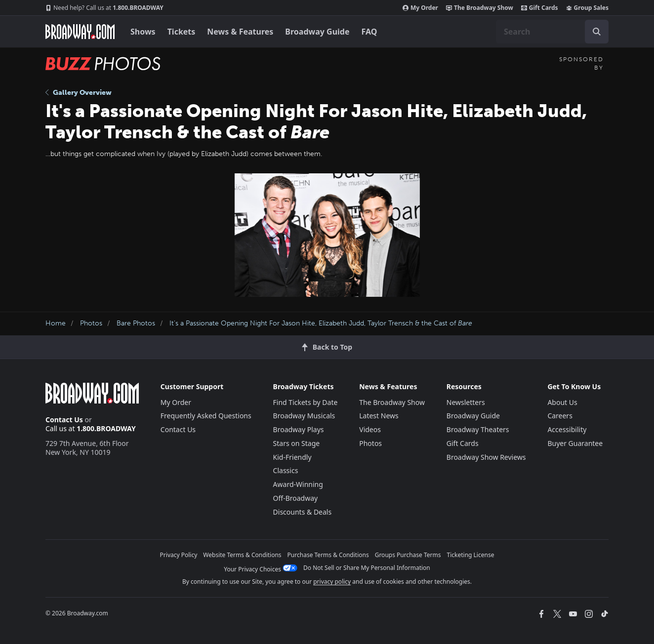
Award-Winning (298, 484)
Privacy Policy (179, 555)
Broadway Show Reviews (486, 457)
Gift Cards (540, 8)
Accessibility (567, 429)
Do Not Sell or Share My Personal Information (367, 568)
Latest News (379, 416)
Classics (286, 470)
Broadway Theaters (478, 429)
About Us (562, 402)
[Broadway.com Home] (80, 32)
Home (56, 323)
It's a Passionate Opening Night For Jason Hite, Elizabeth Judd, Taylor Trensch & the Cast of (321, 323)
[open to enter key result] (597, 32)
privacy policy (332, 582)
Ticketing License (471, 555)
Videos (370, 429)
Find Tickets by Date (306, 402)
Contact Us (64, 420)
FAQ (369, 32)
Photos (91, 323)
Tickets (182, 32)
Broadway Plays (299, 429)
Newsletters (466, 402)
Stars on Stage (297, 443)
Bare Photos (136, 323)
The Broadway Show (480, 8)
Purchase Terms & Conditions (328, 555)
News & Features (240, 32)
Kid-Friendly (292, 457)
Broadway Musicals (304, 416)
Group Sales (587, 8)
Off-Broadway (296, 498)
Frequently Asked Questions (206, 416)
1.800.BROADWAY (104, 8)
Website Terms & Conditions (242, 555)
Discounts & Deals (303, 512)
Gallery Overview (79, 93)
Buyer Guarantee (575, 443)
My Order (420, 8)
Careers (560, 416)
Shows (143, 32)
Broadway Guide (317, 32)
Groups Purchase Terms (408, 555)
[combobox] (552, 32)
